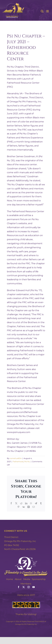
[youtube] (34, 587)
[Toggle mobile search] (42, 11)
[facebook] (19, 587)
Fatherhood (18, 461)
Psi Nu (27, 461)
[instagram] (29, 587)
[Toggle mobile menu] (48, 11)
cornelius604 (16, 458)
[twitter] (24, 587)
